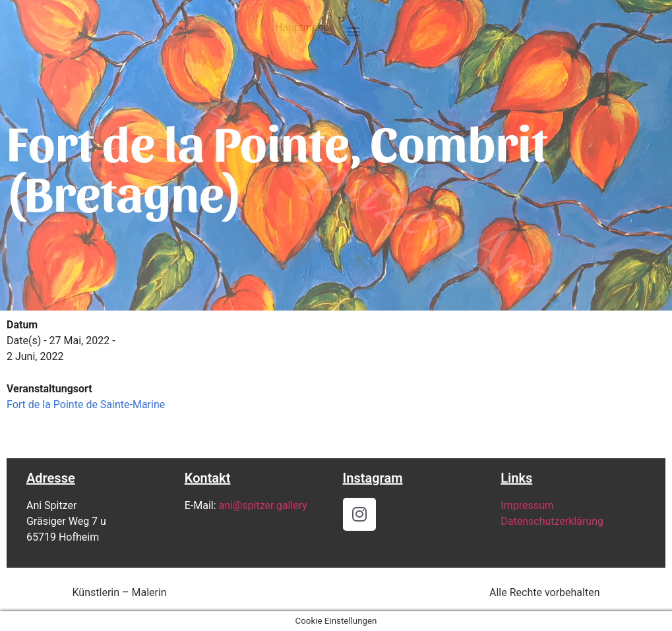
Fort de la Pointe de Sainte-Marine (86, 405)
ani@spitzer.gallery (263, 505)
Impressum (527, 505)
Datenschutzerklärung (552, 521)
